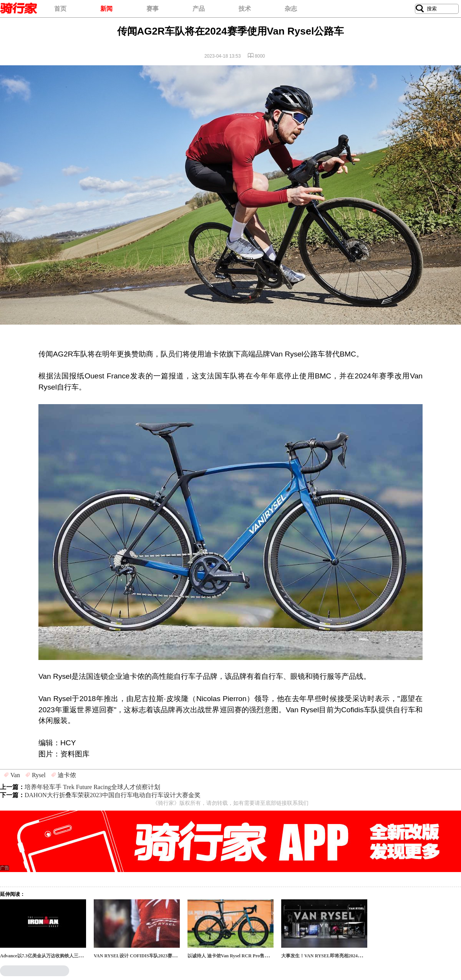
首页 (60, 9)
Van (15, 775)
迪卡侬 (67, 775)
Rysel (39, 775)
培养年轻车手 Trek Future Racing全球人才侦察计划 (92, 787)
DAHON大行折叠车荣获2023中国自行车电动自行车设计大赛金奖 (113, 795)
